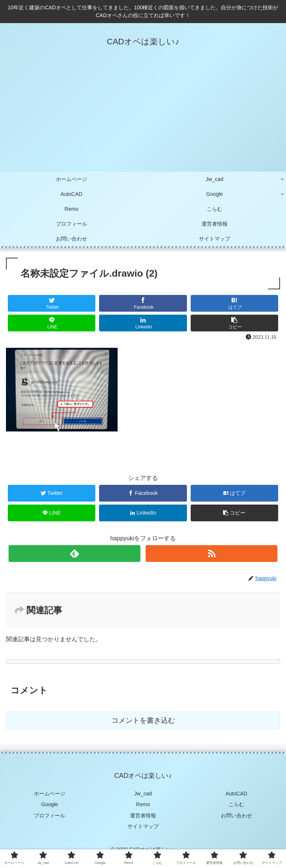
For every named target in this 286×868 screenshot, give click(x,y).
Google (50, 804)
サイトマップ (143, 826)
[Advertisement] (143, 116)
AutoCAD (236, 794)
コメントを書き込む (143, 720)
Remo (143, 804)
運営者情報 (143, 815)
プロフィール (50, 815)
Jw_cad (143, 794)
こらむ (236, 804)
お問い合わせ (236, 815)
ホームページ (50, 794)
